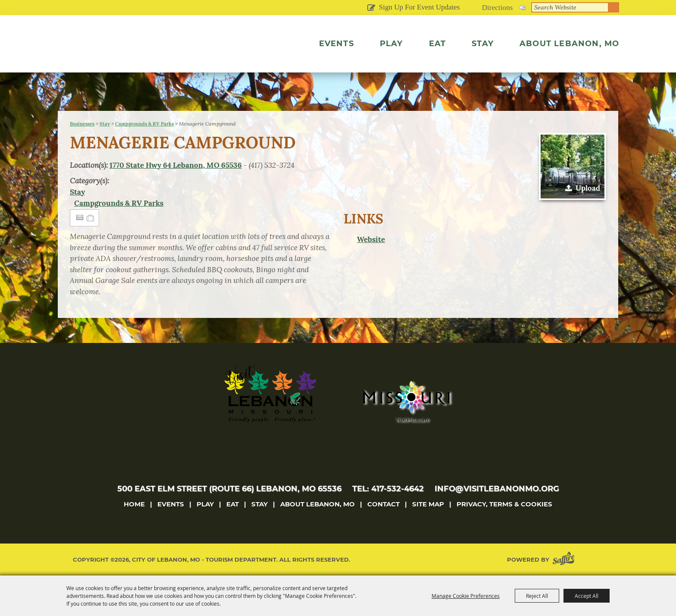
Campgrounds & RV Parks (144, 124)
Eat (438, 44)
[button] (573, 167)
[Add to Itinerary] (91, 218)
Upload (588, 188)
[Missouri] (405, 401)
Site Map (428, 504)
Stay (483, 44)
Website (371, 239)
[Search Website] (570, 7)
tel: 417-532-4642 (388, 489)
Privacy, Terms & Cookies (504, 504)
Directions (498, 8)
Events (336, 44)
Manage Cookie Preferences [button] (466, 596)
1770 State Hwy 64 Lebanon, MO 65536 (176, 165)
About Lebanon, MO (569, 44)
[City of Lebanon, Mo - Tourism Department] (135, 53)
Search (614, 7)
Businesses (82, 124)
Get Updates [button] (371, 8)
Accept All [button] (587, 596)
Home (134, 504)
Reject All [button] (537, 596)
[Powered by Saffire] (565, 560)
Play (391, 44)
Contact (383, 504)
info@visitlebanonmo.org (497, 489)
